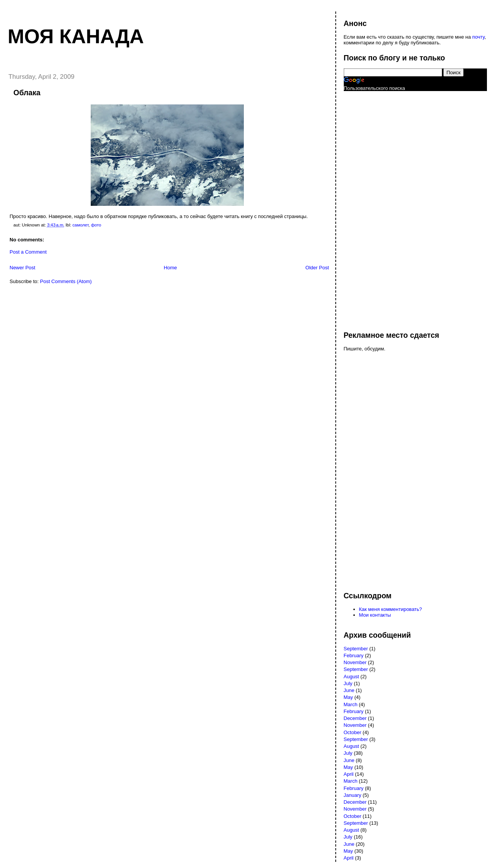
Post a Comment (28, 252)
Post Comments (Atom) (66, 281)
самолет (80, 225)
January (353, 795)
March (351, 704)
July (348, 683)
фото (96, 225)
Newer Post (22, 268)
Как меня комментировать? (391, 609)
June (349, 690)
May (349, 697)
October (353, 732)
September (356, 649)
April (349, 774)
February (354, 655)
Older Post (317, 268)
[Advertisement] (374, 207)
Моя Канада (76, 36)
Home (171, 268)
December (355, 718)
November (355, 662)
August (351, 677)
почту (479, 37)
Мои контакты (375, 615)
